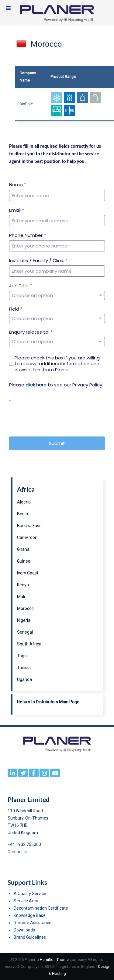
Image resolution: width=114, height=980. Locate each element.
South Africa (29, 644)
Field (16, 309)
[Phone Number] (57, 246)
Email (17, 210)
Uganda (24, 679)
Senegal (25, 632)
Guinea (24, 561)
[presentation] (55, 419)
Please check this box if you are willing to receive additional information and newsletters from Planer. (57, 364)
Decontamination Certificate (41, 908)
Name (18, 185)
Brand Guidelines (30, 937)
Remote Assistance (33, 923)
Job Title (21, 286)
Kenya (23, 585)
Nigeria (24, 620)
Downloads (24, 930)
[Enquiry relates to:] (57, 342)
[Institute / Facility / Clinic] (57, 271)
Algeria (24, 502)
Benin (22, 514)
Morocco (25, 608)
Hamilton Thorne (54, 960)
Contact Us (18, 852)
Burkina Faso (29, 526)
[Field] (57, 318)
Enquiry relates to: (31, 332)
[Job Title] (57, 295)
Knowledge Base (30, 915)
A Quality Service (30, 894)
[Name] (57, 195)
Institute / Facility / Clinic (38, 261)
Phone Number (28, 235)
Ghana (23, 549)
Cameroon (27, 537)
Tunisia (24, 668)
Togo (22, 656)
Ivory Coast (28, 573)
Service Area (26, 901)
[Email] (57, 221)
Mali (21, 597)
